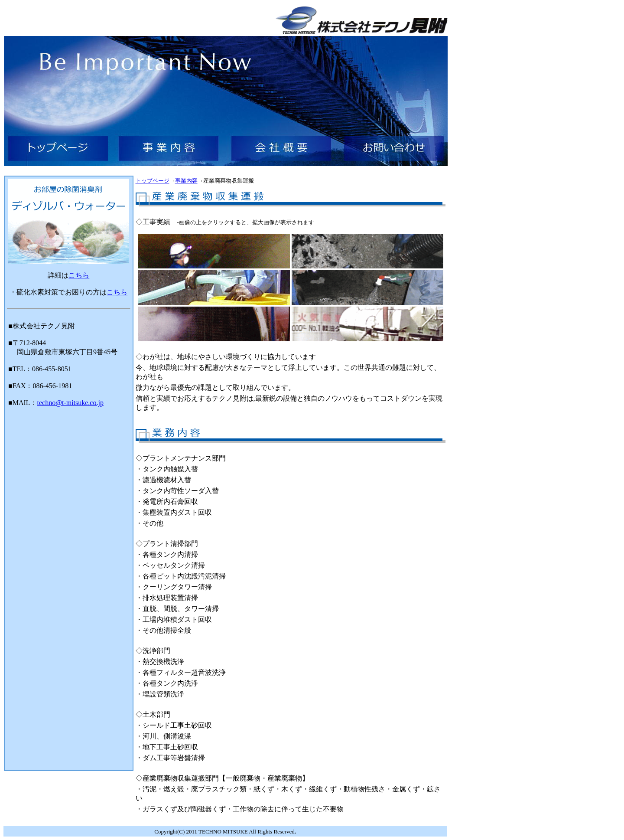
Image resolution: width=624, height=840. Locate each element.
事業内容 (186, 181)
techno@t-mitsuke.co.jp (70, 403)
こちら (79, 275)
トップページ (153, 181)
